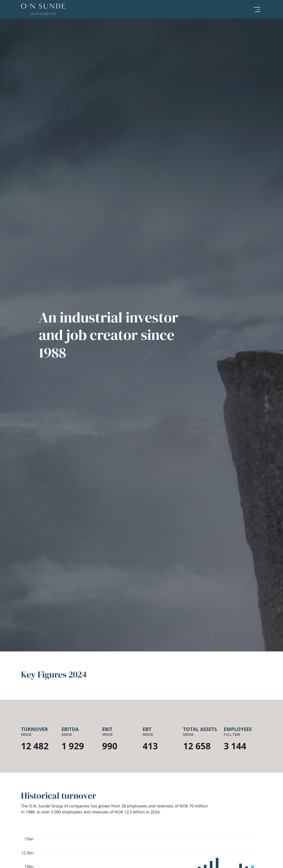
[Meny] (256, 9)
